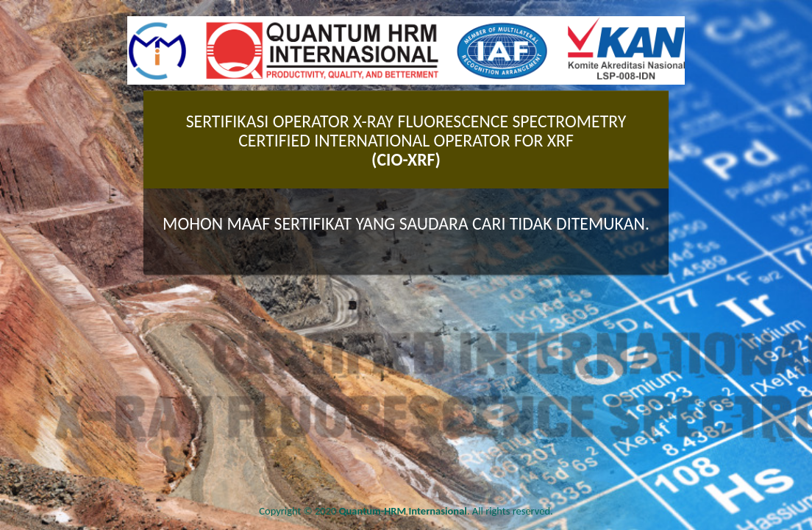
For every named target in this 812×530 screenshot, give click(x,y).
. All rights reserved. (446, 511)
